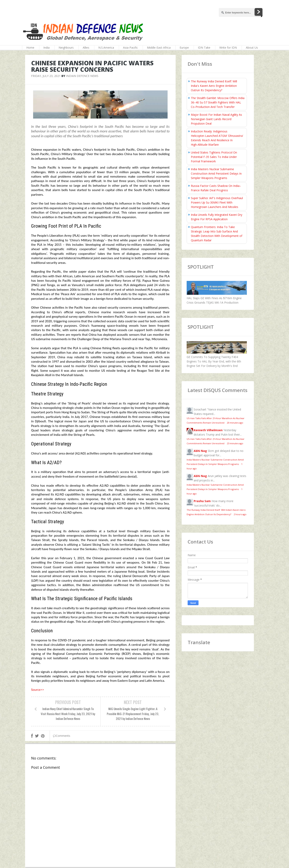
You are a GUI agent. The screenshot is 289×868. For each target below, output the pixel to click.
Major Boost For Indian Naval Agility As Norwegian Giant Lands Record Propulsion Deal (216, 119)
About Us (252, 48)
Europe (184, 48)
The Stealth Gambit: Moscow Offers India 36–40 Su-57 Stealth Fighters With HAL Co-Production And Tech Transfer (218, 102)
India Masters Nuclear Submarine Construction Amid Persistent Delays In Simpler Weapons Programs (216, 173)
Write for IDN (228, 48)
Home (30, 48)
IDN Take (204, 48)
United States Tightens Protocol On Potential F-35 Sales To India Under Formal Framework (214, 157)
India (46, 48)
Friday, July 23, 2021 (46, 76)
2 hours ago (240, 514)
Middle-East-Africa (159, 48)
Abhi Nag (200, 451)
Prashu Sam (202, 501)
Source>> (38, 690)
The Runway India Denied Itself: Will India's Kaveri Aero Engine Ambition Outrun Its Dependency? (214, 86)
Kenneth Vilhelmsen (208, 430)
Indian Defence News (82, 76)
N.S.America (106, 48)
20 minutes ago (235, 423)
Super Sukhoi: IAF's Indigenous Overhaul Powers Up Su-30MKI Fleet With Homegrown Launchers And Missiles (217, 202)
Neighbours (66, 48)
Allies (86, 48)
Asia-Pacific (130, 48)
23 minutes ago (235, 443)
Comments (62, 736)
